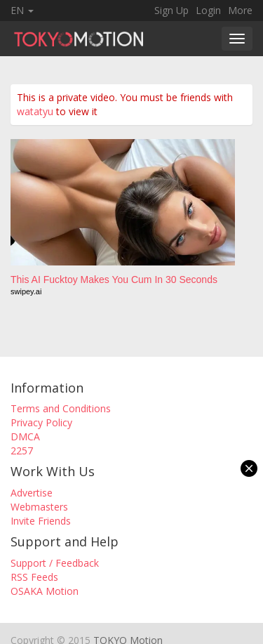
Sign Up (171, 10)
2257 (22, 451)
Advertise (32, 493)
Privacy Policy (41, 422)
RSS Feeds (34, 577)
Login (208, 10)
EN (22, 10)
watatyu (35, 111)
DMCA (25, 436)
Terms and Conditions (61, 408)
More (240, 10)
